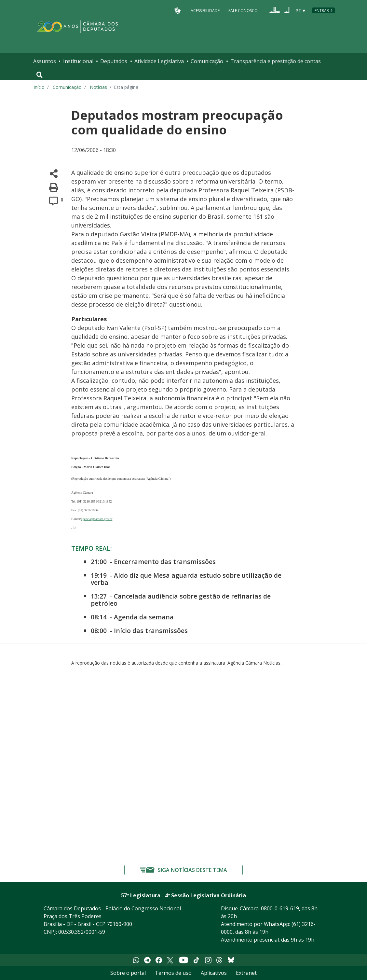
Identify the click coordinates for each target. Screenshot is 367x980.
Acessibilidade (205, 10)
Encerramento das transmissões (165, 562)
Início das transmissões (151, 631)
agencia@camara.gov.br (97, 519)
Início (39, 87)
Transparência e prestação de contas (276, 61)
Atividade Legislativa (159, 61)
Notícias (98, 87)
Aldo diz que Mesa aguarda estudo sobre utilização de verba (186, 579)
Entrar (322, 11)
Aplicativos (214, 973)
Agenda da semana (144, 617)
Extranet (246, 973)
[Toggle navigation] (40, 75)
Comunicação (207, 61)
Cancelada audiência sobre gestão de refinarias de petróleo (181, 600)
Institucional (78, 61)
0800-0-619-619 (280, 908)
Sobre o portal (128, 973)
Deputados (114, 61)
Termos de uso (173, 973)
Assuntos (45, 61)
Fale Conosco (243, 10)
